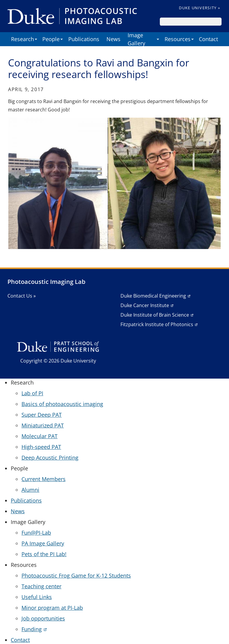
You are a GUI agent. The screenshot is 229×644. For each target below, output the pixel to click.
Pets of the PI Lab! (44, 554)
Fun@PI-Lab (36, 533)
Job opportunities (43, 618)
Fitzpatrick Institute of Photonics (157, 324)
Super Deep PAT (42, 415)
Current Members (44, 479)
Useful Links (37, 597)
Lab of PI (32, 393)
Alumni (30, 490)
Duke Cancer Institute (145, 305)
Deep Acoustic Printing (50, 458)
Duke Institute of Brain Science (155, 315)
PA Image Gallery (43, 543)
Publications (84, 39)
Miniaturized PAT (43, 425)
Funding (32, 629)
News (113, 39)
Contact (208, 39)
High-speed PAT (41, 447)
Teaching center (41, 586)
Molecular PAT (40, 436)
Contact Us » (22, 296)
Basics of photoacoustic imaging (62, 404)
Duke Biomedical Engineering (153, 296)
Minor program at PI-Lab (52, 608)
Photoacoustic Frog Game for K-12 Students (76, 575)
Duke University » (199, 8)
